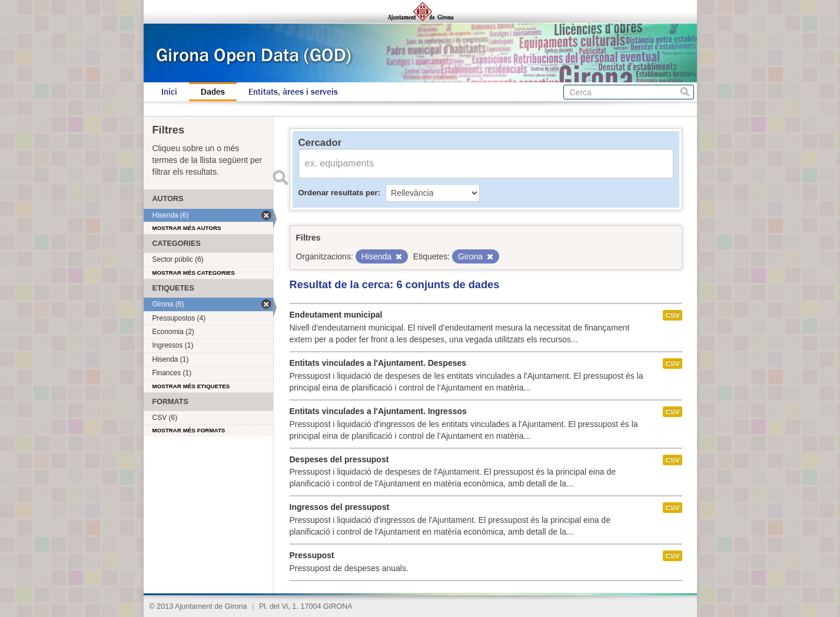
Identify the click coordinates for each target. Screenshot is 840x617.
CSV (672, 315)
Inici (169, 92)
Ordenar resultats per (338, 193)
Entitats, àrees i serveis (293, 92)
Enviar (281, 178)
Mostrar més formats (189, 430)
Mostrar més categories (194, 273)
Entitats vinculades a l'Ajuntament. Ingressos (378, 411)
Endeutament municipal (336, 315)
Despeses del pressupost (339, 459)
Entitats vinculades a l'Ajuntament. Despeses (378, 363)
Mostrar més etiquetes (191, 386)
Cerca (685, 92)
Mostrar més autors (187, 228)
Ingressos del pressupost (340, 507)
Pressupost (312, 555)
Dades (213, 92)
